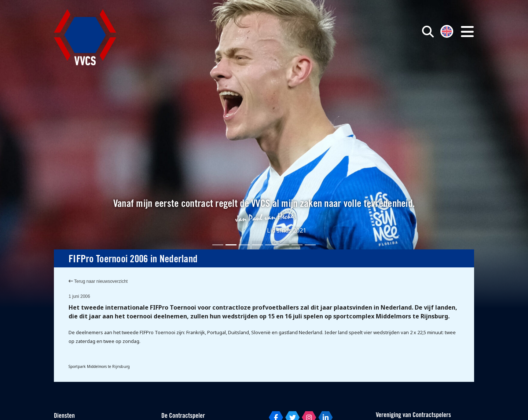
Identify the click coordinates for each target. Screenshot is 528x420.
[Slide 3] (244, 245)
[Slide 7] (297, 245)
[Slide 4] (257, 245)
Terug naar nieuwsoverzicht (98, 281)
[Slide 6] (284, 245)
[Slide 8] (310, 245)
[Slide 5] (271, 245)
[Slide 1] (218, 245)
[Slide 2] (231, 245)
